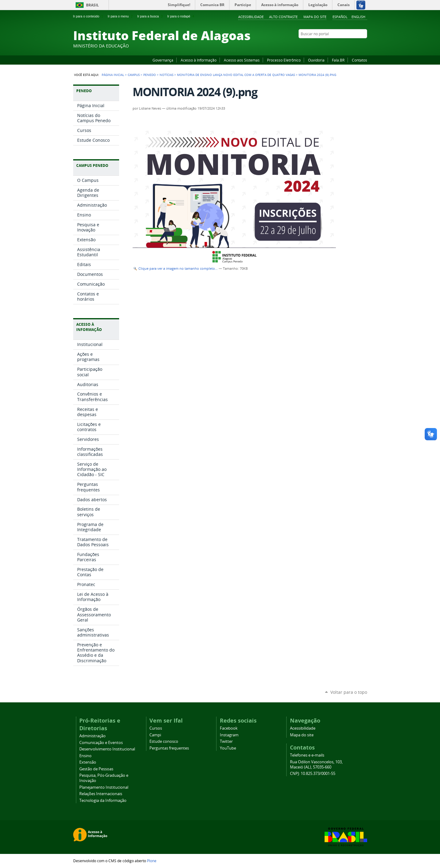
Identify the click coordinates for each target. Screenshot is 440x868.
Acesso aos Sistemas (242, 60)
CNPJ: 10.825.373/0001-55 (313, 774)
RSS (364, 46)
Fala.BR (338, 60)
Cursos (156, 728)
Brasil (92, 5)
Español (340, 17)
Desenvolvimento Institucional (107, 749)
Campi (155, 735)
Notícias (166, 75)
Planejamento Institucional (104, 787)
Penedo (150, 75)
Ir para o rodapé (181, 16)
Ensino (85, 756)
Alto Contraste (283, 17)
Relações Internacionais (101, 794)
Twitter (356, 46)
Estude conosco (164, 741)
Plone (152, 861)
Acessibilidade (251, 17)
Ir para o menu (121, 16)
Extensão (88, 762)
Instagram (349, 46)
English (358, 17)
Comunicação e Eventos (101, 743)
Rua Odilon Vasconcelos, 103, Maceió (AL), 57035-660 (316, 765)
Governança (163, 60)
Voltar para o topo (349, 692)
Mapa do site (315, 17)
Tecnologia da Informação (103, 800)
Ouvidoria (316, 60)
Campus (134, 75)
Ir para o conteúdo (89, 16)
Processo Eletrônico (284, 60)
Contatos (359, 60)
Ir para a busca (150, 16)
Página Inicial (113, 75)
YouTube (341, 46)
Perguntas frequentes (169, 748)
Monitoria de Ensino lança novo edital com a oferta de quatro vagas (236, 75)
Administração (92, 736)
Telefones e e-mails (307, 755)
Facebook (333, 46)
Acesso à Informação (199, 60)
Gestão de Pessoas (96, 769)
